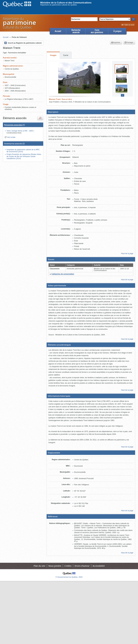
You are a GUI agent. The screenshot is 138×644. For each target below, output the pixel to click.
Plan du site (39, 566)
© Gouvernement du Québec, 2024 (69, 577)
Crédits (68, 566)
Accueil (58, 31)
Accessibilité (99, 566)
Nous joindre (55, 566)
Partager (129, 43)
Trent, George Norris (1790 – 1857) (20, 131)
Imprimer (116, 43)
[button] (91, 112)
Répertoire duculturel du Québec (19, 23)
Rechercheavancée (76, 31)
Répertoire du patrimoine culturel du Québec (59, 5)
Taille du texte (128, 25)
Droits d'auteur (82, 566)
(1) (14, 125)
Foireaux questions (97, 31)
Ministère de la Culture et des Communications (66, 3)
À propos (117, 31)
